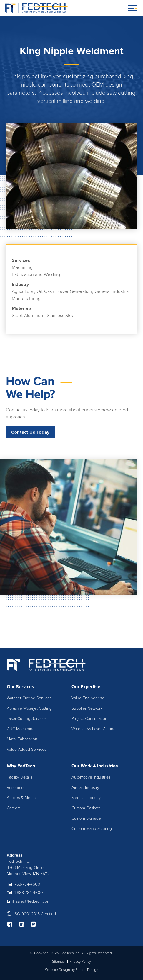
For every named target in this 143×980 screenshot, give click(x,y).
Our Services (20, 687)
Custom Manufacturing (92, 829)
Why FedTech (21, 766)
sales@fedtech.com (33, 901)
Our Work (82, 766)
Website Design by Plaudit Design (72, 970)
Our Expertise (86, 687)
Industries (108, 766)
